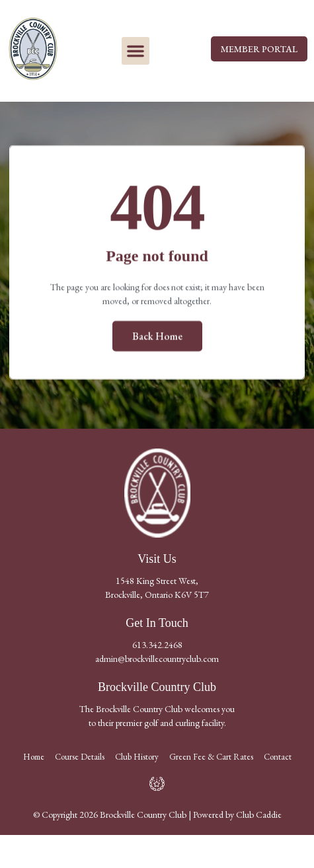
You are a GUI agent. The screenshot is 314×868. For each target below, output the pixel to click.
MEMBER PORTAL (259, 49)
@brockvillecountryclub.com (168, 659)
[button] (136, 51)
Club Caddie (259, 814)
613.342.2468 (157, 645)
